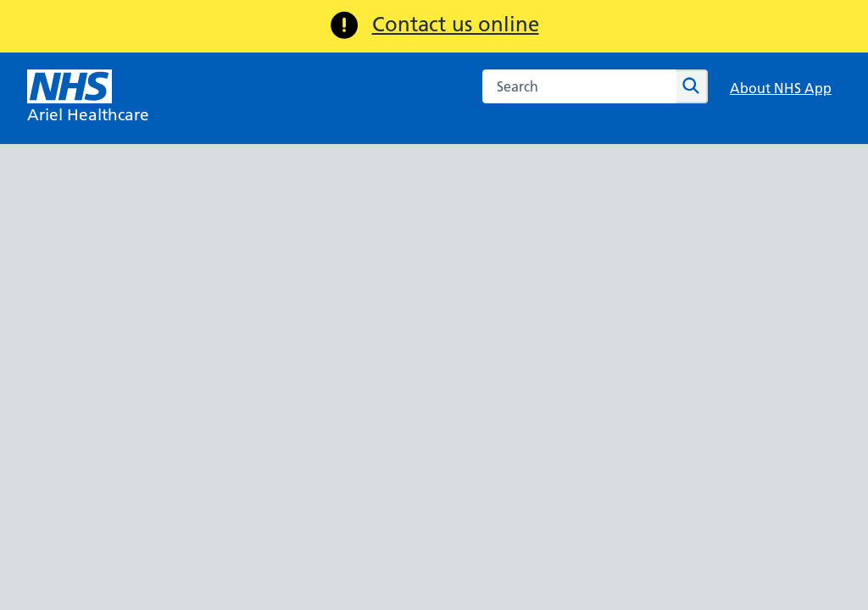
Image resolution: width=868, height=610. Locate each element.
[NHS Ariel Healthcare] (88, 98)
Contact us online (456, 24)
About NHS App (781, 88)
